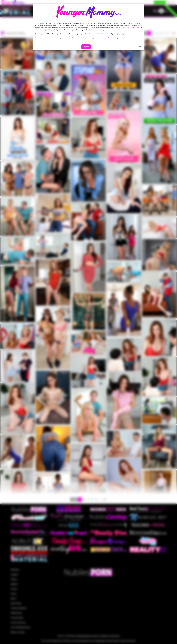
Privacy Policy (113, 38)
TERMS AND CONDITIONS (130, 28)
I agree (86, 47)
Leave (140, 47)
